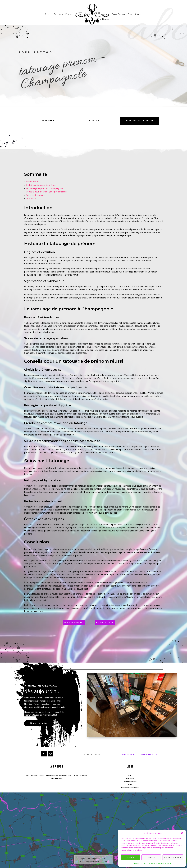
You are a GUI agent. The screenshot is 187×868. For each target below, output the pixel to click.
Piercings (130, 782)
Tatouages (58, 14)
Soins (130, 14)
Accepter (130, 857)
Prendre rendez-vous (130, 791)
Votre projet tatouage (140, 124)
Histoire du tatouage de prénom (41, 189)
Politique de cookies (139, 863)
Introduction (32, 185)
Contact (139, 14)
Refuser (151, 857)
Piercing (69, 14)
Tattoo (130, 779)
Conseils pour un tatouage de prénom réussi (47, 195)
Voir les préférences (173, 857)
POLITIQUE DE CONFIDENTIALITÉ (159, 863)
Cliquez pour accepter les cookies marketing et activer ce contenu (94, 863)
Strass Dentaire (118, 14)
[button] (182, 833)
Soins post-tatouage (36, 199)
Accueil (48, 14)
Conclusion (31, 202)
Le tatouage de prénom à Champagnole (45, 192)
